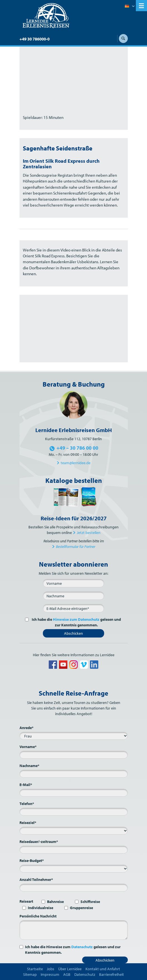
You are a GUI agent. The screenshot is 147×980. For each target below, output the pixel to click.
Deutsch (130, 6)
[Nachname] (73, 596)
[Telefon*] (74, 812)
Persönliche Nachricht (38, 916)
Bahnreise (55, 902)
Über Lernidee (70, 969)
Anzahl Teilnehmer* (36, 880)
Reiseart (26, 901)
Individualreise (41, 908)
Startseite (35, 969)
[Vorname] (73, 583)
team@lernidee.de (76, 463)
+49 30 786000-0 (35, 39)
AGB (67, 974)
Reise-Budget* (32, 861)
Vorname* (28, 747)
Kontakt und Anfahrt (103, 969)
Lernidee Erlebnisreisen (46, 16)
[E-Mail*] (73, 608)
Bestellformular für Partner (76, 547)
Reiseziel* (28, 823)
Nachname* (29, 766)
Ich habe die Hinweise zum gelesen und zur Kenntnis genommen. (73, 950)
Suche (123, 39)
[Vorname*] (74, 755)
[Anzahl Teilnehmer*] (74, 888)
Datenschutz (82, 947)
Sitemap (30, 974)
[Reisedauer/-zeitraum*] (74, 850)
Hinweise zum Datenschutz (76, 619)
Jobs (51, 969)
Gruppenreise (81, 908)
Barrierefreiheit (112, 974)
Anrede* (26, 728)
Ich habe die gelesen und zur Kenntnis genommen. (76, 622)
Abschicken (73, 633)
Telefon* (27, 804)
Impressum (50, 974)
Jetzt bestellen (89, 533)
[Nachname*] (74, 774)
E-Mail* (26, 785)
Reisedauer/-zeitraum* (39, 842)
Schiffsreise (90, 902)
